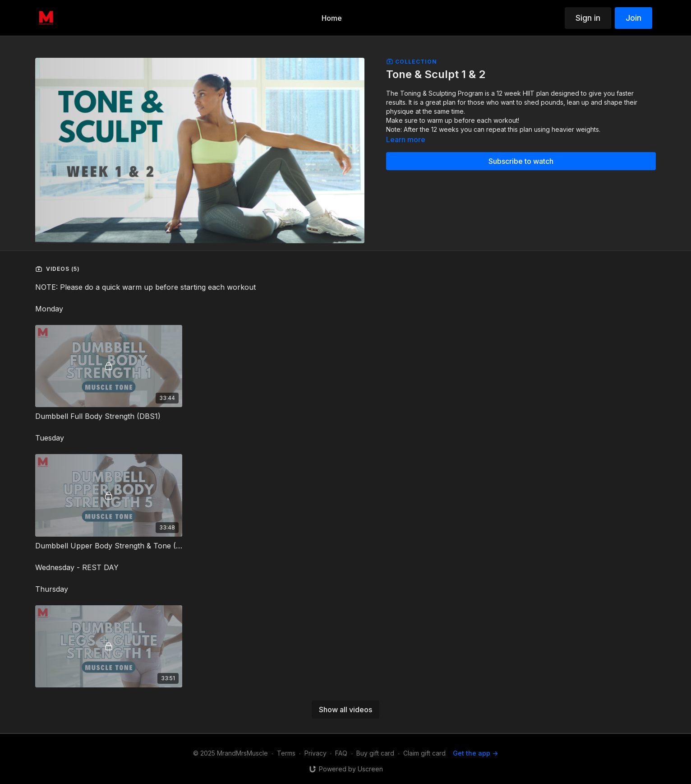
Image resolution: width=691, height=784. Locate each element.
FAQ (341, 753)
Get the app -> (475, 753)
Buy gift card (375, 753)
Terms (286, 753)
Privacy (316, 753)
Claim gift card (424, 753)
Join (633, 18)
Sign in (588, 18)
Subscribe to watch (521, 161)
